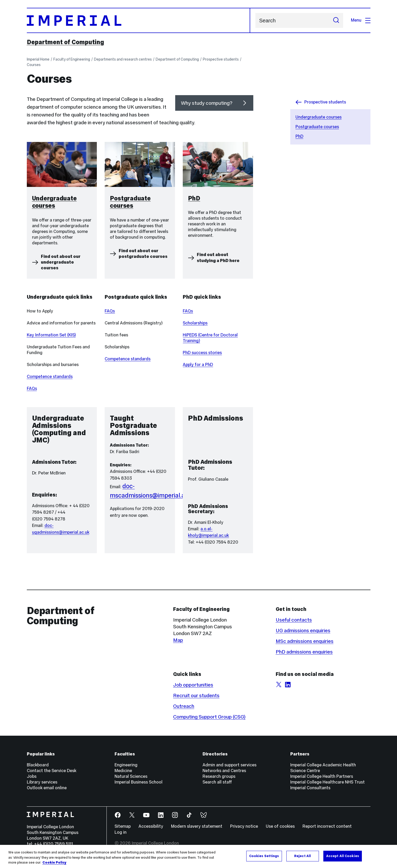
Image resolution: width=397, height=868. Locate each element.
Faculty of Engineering (72, 59)
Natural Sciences (131, 776)
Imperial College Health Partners (322, 776)
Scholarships (195, 323)
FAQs (32, 389)
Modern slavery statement (197, 826)
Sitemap (123, 826)
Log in (121, 832)
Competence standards (50, 377)
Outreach (184, 706)
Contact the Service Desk (52, 771)
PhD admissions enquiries (304, 652)
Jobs (32, 776)
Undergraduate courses (319, 117)
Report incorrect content (327, 826)
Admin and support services (229, 765)
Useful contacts (294, 620)
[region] (198, 856)
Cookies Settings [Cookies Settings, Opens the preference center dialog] (264, 856)
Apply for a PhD (198, 365)
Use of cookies (280, 826)
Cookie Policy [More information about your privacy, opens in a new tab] (54, 863)
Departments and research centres (123, 59)
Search (255, 20)
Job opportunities (193, 685)
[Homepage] (138, 20)
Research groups (219, 776)
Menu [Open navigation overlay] (361, 20)
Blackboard (38, 765)
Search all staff (217, 782)
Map (178, 640)
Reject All (303, 856)
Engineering (126, 765)
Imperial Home (38, 59)
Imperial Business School (138, 782)
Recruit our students (196, 695)
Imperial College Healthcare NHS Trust (327, 782)
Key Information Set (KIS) (51, 335)
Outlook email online (47, 788)
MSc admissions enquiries (305, 641)
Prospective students (221, 59)
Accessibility (151, 826)
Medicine (123, 771)
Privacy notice (244, 826)
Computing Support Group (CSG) (209, 717)
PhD (299, 136)
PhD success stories (202, 353)
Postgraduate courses (317, 127)
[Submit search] (336, 20)
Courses (34, 65)
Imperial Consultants (310, 788)
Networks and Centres (224, 771)
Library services (42, 782)
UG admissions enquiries (303, 630)
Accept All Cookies (343, 856)
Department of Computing (65, 42)
